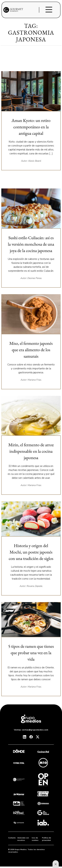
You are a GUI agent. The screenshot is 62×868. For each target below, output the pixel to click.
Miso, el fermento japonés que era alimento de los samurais (31, 350)
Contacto (12, 838)
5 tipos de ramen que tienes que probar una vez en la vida (31, 653)
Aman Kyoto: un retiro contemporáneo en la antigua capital (31, 127)
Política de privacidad (47, 839)
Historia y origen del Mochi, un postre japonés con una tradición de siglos (31, 552)
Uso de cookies (35, 839)
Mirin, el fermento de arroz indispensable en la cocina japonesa (31, 451)
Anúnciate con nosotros (23, 839)
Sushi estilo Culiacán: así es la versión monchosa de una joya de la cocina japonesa (31, 244)
